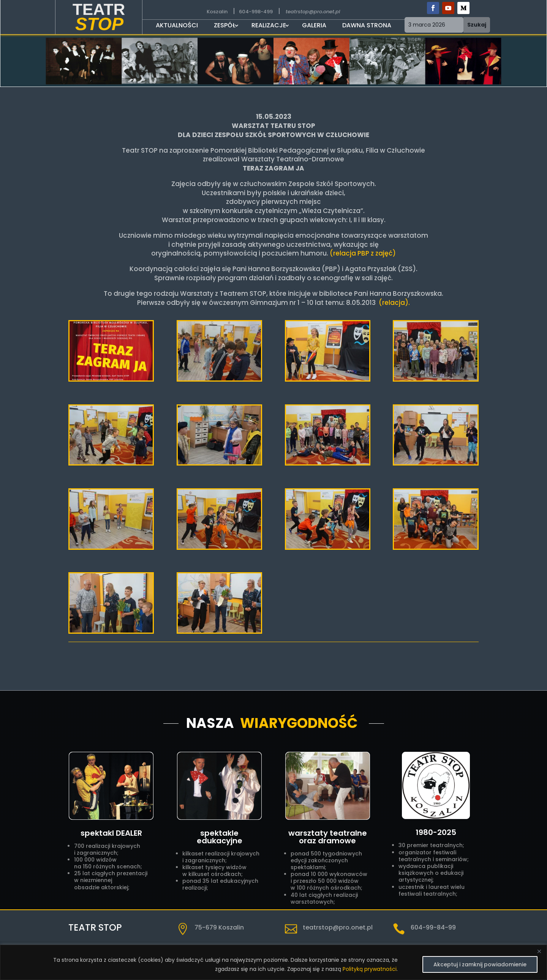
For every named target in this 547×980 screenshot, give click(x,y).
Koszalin (217, 12)
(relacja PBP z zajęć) (363, 253)
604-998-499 (256, 12)
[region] (273, 962)
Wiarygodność (299, 723)
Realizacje (269, 26)
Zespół (225, 26)
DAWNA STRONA (367, 26)
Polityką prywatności (370, 969)
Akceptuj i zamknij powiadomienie (480, 964)
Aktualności (177, 26)
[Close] (539, 951)
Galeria (314, 26)
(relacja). (394, 303)
